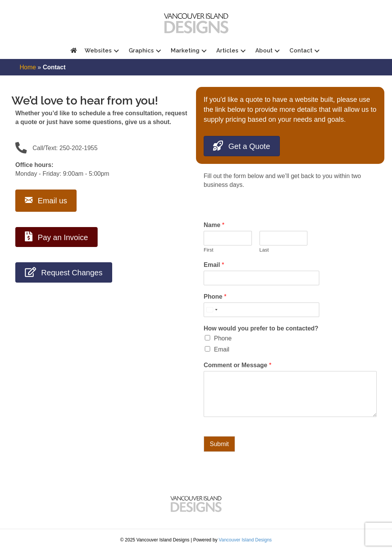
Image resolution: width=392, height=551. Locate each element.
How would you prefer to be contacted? (261, 328)
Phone (215, 297)
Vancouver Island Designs (245, 540)
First (208, 250)
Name (214, 225)
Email (214, 265)
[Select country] (212, 310)
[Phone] (256, 310)
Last (264, 250)
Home (28, 67)
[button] (116, 51)
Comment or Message (238, 365)
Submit (219, 444)
